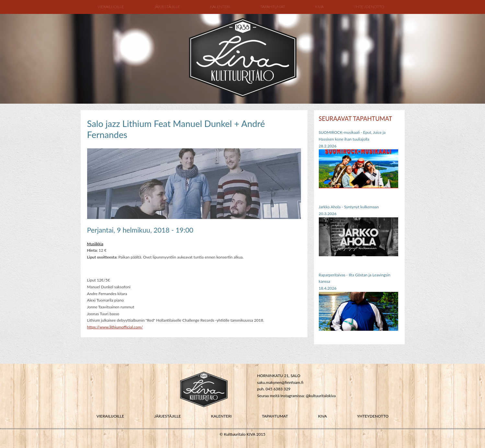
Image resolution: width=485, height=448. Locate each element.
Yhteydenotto (369, 7)
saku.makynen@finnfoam (278, 382)
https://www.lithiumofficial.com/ (115, 327)
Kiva (319, 7)
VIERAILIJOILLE (110, 416)
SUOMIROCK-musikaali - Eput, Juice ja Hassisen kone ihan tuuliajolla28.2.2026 (352, 139)
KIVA (323, 416)
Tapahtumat (273, 7)
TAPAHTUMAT (275, 416)
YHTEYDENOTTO (373, 416)
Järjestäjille (167, 7)
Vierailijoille (111, 7)
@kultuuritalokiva (321, 396)
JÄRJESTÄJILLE (167, 416)
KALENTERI (221, 416)
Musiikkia (95, 244)
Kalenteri (220, 7)
